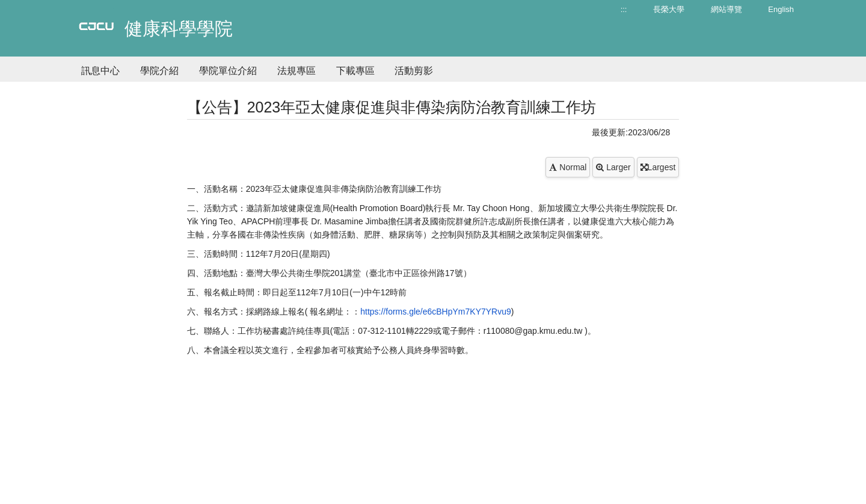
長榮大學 (669, 9)
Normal (568, 167)
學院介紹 (159, 71)
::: (624, 9)
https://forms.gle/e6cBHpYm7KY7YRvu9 (436, 312)
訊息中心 (100, 71)
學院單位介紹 (228, 71)
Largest (658, 167)
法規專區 (296, 71)
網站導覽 (726, 9)
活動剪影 (414, 71)
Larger (613, 167)
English (781, 9)
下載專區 (355, 71)
